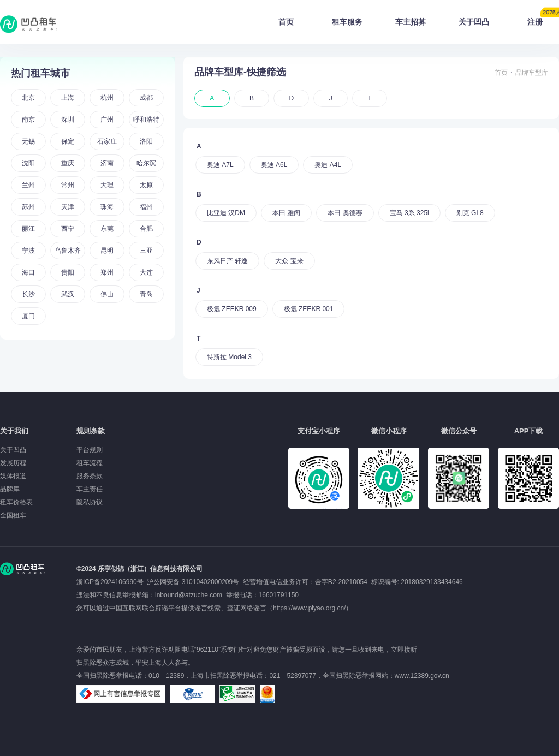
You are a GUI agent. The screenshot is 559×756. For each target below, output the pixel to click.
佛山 (107, 294)
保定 (68, 141)
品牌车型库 (532, 73)
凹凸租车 (29, 24)
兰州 (28, 185)
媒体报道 (13, 476)
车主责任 (90, 489)
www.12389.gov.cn (422, 676)
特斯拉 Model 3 (229, 357)
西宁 (68, 229)
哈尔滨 (146, 163)
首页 (286, 22)
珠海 (107, 207)
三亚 (146, 251)
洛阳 (146, 141)
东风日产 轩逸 (227, 261)
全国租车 (13, 515)
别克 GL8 (470, 213)
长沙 (28, 294)
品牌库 (10, 489)
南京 (28, 120)
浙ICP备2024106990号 (112, 582)
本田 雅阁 (286, 213)
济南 (107, 163)
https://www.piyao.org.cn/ (309, 608)
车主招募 (411, 22)
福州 (146, 207)
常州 (68, 185)
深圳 (68, 120)
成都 (146, 98)
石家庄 (107, 141)
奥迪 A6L (274, 165)
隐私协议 (90, 502)
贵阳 (68, 272)
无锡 (28, 141)
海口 (28, 272)
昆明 (107, 251)
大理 (107, 185)
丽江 (28, 229)
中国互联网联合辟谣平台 (145, 608)
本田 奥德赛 (345, 213)
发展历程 (13, 463)
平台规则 (90, 450)
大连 (146, 272)
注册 (543, 19)
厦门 (28, 316)
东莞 (107, 229)
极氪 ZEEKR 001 (309, 309)
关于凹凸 (474, 22)
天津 (68, 207)
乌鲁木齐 (68, 251)
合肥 (146, 229)
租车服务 (347, 22)
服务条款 (90, 476)
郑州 (107, 272)
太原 (146, 185)
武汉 (68, 294)
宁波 (28, 251)
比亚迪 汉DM (226, 213)
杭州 (107, 98)
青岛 (146, 294)
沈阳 (28, 163)
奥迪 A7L (220, 165)
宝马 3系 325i (409, 213)
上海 (68, 98)
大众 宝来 (289, 261)
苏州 (28, 207)
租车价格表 (16, 502)
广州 (107, 120)
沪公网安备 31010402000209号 (193, 582)
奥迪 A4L (328, 165)
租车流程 (90, 463)
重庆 (68, 163)
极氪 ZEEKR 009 (232, 309)
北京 (28, 98)
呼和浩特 (146, 120)
